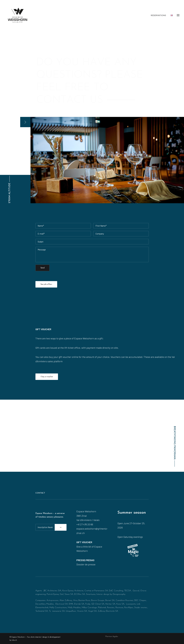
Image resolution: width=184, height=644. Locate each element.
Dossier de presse (86, 564)
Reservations (158, 16)
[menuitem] (159, 16)
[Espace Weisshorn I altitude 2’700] (18, 15)
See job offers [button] (46, 284)
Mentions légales (112, 637)
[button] (25, 122)
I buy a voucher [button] (47, 377)
